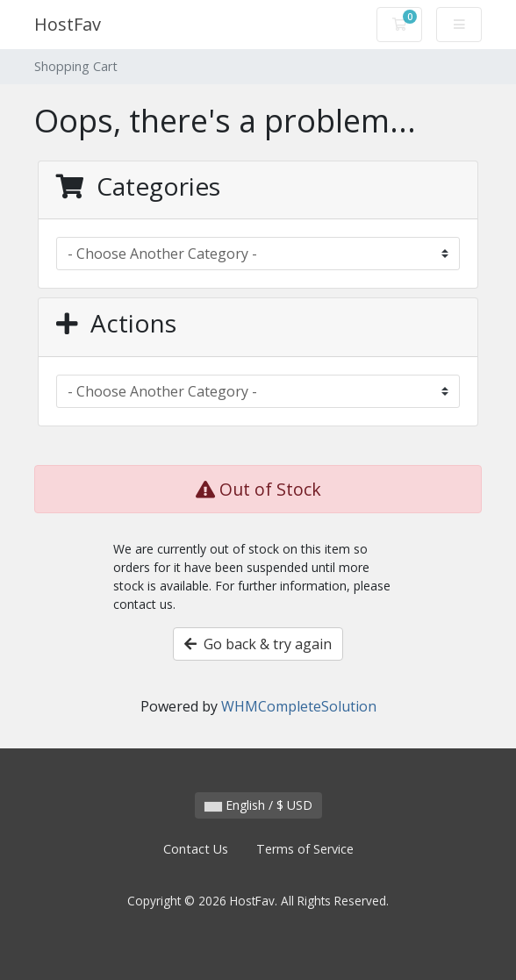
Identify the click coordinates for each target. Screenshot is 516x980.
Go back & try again (258, 644)
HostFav (68, 24)
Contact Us (196, 849)
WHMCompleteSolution (299, 706)
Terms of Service (305, 849)
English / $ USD (258, 805)
